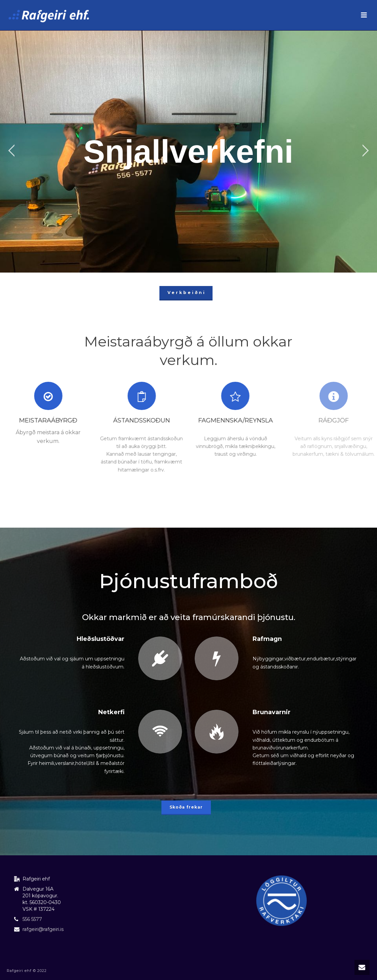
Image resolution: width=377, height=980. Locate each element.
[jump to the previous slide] (12, 152)
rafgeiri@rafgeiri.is (43, 929)
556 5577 (32, 919)
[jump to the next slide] (365, 152)
